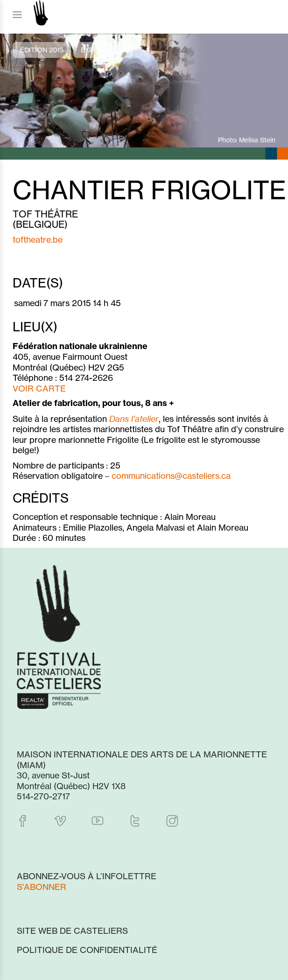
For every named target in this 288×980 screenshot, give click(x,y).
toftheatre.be (38, 239)
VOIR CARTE (39, 388)
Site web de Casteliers (72, 931)
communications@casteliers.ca (171, 476)
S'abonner (42, 887)
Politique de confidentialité (87, 950)
